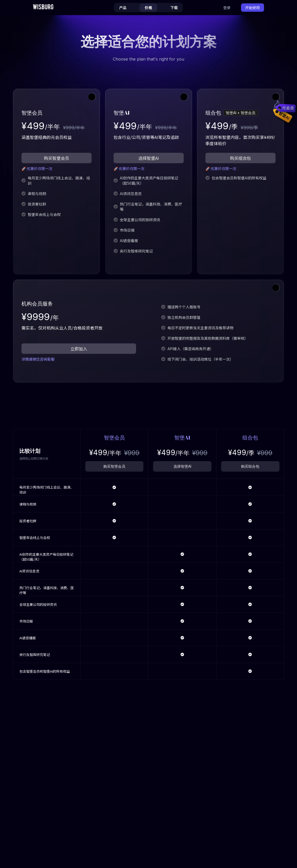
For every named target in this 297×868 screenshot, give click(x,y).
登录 (227, 8)
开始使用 (253, 8)
